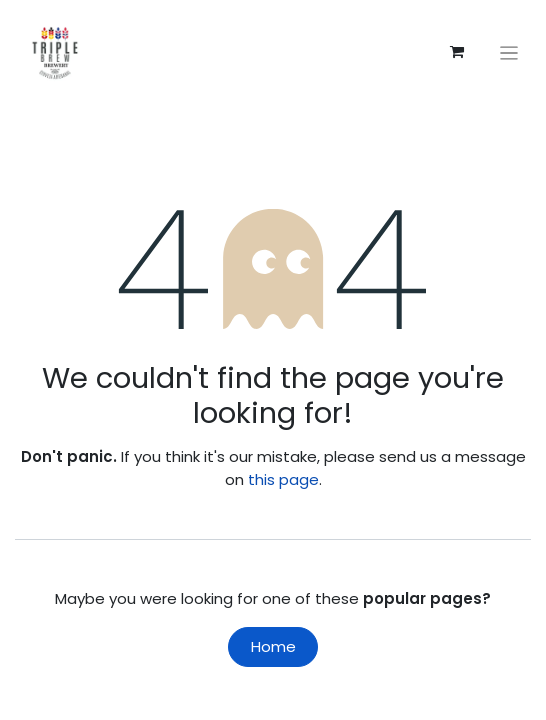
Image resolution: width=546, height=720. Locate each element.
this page (283, 479)
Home (273, 646)
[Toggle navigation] (509, 52)
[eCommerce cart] (457, 52)
